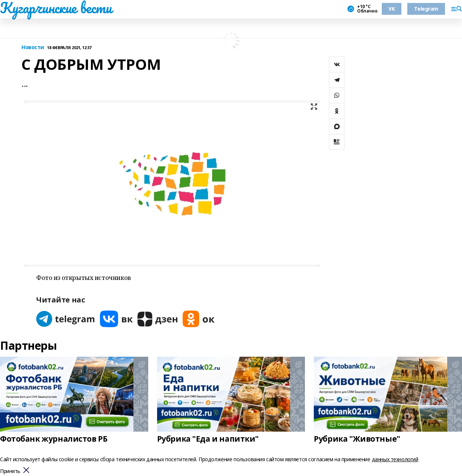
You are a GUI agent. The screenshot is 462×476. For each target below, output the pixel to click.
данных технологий (395, 459)
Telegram (426, 9)
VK (392, 9)
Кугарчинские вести (56, 8)
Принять (10, 471)
